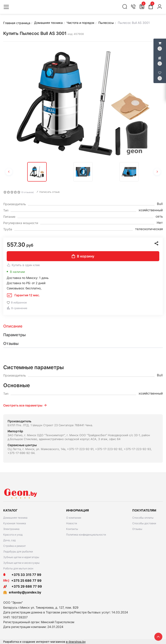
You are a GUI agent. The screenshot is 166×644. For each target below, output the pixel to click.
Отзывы (137, 529)
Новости (72, 523)
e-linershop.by (76, 642)
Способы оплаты (143, 518)
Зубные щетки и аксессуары (21, 563)
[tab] (83, 326)
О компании (74, 518)
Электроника (11, 529)
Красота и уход (13, 535)
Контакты (72, 529)
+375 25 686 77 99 (26, 581)
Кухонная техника (15, 523)
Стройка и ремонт (14, 546)
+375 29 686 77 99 (23, 586)
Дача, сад (9, 540)
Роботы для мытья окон (18, 568)
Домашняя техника (15, 518)
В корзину (83, 256)
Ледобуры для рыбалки (18, 551)
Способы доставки (144, 523)
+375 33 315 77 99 (22, 575)
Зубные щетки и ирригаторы (21, 557)
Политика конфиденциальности (86, 535)
